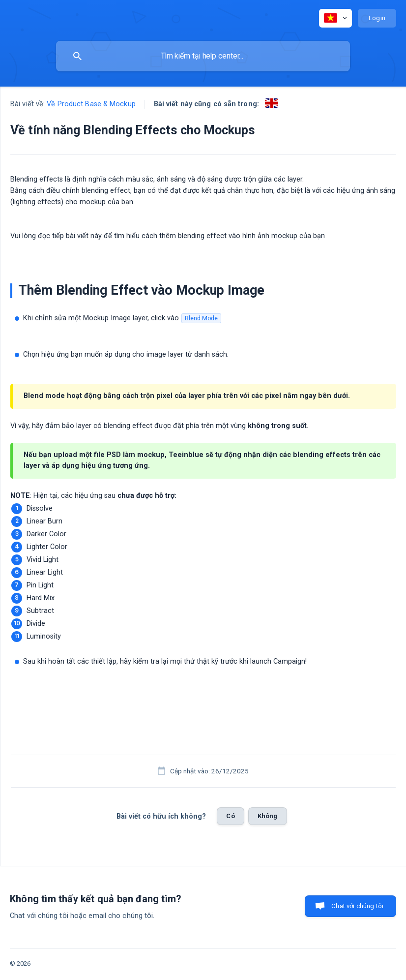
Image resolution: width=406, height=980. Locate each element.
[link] (272, 103)
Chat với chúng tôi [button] (357, 906)
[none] (335, 18)
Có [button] (230, 816)
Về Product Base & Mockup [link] (91, 104)
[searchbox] (203, 56)
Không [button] (268, 816)
